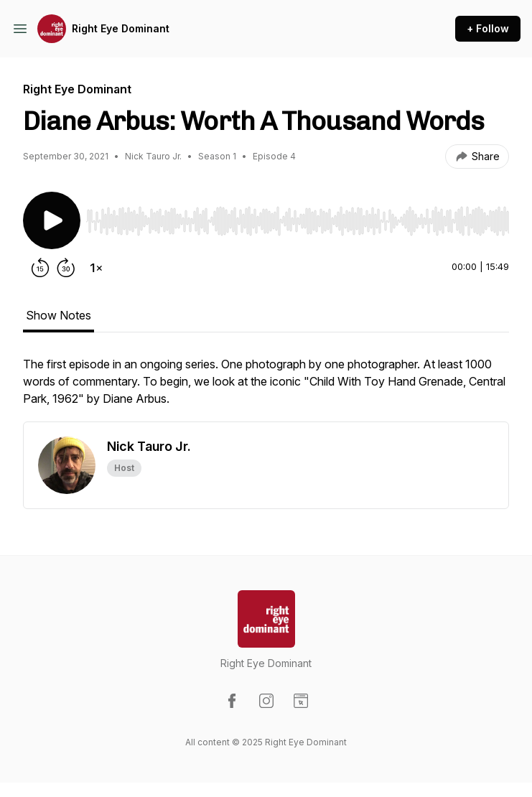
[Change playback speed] (96, 268)
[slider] (298, 221)
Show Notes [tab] (59, 315)
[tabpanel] (266, 388)
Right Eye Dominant (121, 28)
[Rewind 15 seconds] (40, 268)
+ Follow (488, 28)
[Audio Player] (298, 217)
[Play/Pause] (52, 220)
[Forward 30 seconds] (66, 268)
